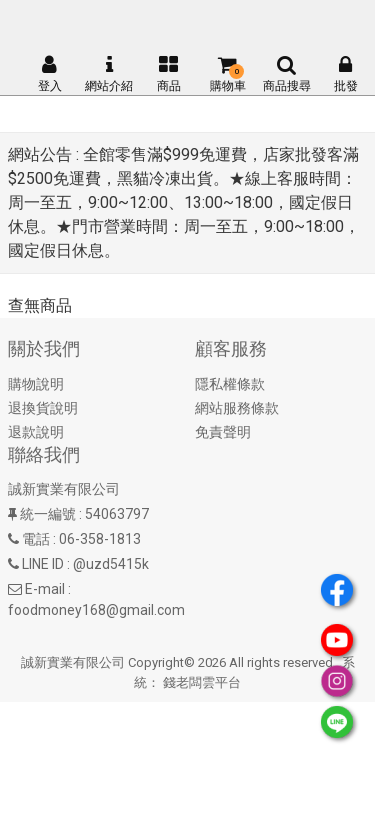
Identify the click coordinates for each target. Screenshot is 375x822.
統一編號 (48, 514)
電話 (36, 539)
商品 (169, 74)
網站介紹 (109, 74)
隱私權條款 (230, 384)
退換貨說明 (43, 408)
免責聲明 (223, 432)
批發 (346, 74)
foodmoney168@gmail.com (96, 610)
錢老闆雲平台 (202, 682)
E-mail (45, 589)
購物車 (228, 74)
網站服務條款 (237, 408)
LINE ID (43, 564)
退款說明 (36, 432)
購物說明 (36, 384)
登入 (50, 74)
